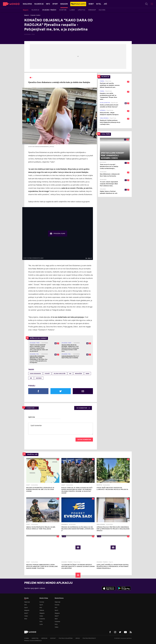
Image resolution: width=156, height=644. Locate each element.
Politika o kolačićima (66, 638)
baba (88, 374)
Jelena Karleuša (59, 374)
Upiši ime (32, 417)
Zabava (42, 610)
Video (26, 616)
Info (26, 605)
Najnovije (27, 602)
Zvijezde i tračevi (35, 15)
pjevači (47, 374)
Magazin (27, 15)
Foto (41, 622)
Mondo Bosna (59, 598)
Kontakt (53, 638)
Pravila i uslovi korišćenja (33, 641)
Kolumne (42, 619)
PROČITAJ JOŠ (32, 454)
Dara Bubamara (35, 374)
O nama (27, 638)
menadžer (78, 374)
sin (70, 374)
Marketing (35, 638)
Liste (41, 624)
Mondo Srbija (44, 598)
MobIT (26, 613)
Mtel (26, 619)
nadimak (39, 378)
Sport (26, 608)
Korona (42, 602)
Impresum (44, 638)
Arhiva (78, 638)
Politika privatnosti (89, 638)
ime (31, 378)
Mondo (26, 598)
